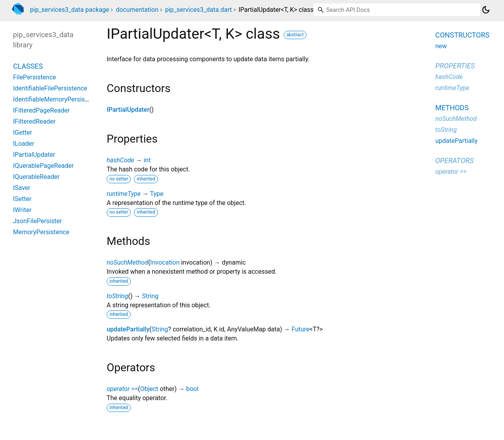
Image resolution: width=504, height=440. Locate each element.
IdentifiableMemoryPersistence (57, 99)
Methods (452, 108)
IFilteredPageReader (41, 110)
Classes (28, 66)
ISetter (22, 199)
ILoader (24, 144)
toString (117, 296)
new (441, 46)
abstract (295, 35)
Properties (455, 66)
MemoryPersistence (41, 232)
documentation (137, 10)
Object (149, 389)
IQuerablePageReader (43, 166)
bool (192, 389)
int (147, 160)
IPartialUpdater (128, 110)
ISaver (22, 188)
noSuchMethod (127, 262)
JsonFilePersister (38, 221)
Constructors (462, 35)
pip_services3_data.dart (198, 10)
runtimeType (124, 194)
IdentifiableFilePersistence (50, 88)
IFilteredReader (34, 121)
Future (300, 329)
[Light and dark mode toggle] (486, 10)
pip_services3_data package (70, 10)
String (150, 296)
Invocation (165, 262)
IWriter (22, 210)
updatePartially (128, 329)
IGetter (23, 133)
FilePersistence (35, 77)
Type (157, 194)
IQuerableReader (36, 177)
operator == (122, 389)
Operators (454, 161)
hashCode (120, 160)
